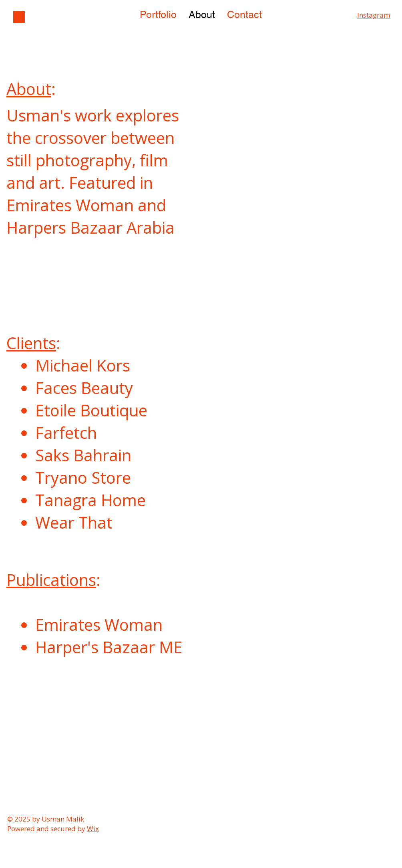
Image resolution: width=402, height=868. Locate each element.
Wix (93, 829)
